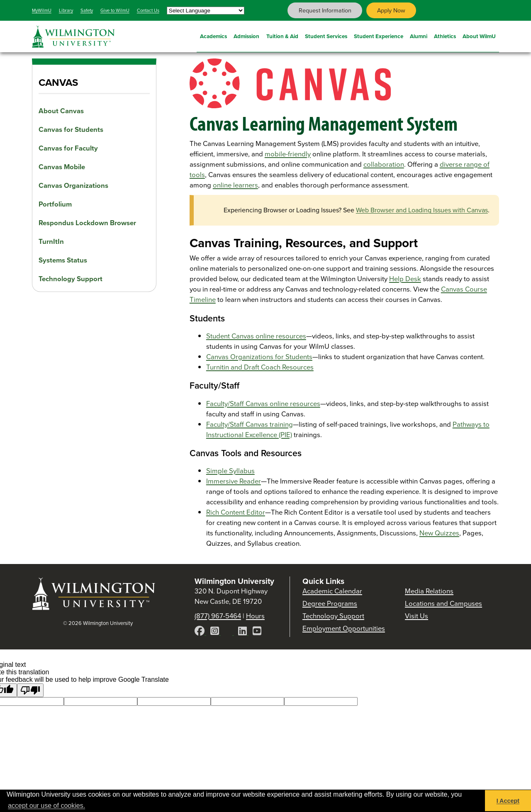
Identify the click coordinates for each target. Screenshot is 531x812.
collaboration (384, 164)
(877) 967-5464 (218, 616)
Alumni (419, 35)
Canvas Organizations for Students (259, 357)
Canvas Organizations (73, 186)
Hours (255, 616)
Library (66, 10)
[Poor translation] (30, 690)
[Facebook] (200, 632)
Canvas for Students (71, 130)
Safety (87, 10)
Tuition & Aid (282, 35)
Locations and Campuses (443, 604)
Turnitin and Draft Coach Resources (260, 367)
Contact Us (148, 10)
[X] (229, 632)
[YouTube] (257, 632)
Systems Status (63, 260)
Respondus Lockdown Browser (87, 223)
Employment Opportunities (344, 628)
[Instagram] (216, 632)
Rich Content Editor (236, 512)
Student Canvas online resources (256, 336)
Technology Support (71, 279)
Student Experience (379, 35)
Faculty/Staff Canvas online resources (263, 404)
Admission (246, 35)
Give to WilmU (115, 10)
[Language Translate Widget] (206, 11)
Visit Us (417, 616)
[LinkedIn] (243, 632)
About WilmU (479, 35)
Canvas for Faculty (68, 148)
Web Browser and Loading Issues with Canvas (422, 210)
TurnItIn (51, 242)
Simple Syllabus (230, 471)
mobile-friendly (288, 154)
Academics (213, 35)
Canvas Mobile (62, 167)
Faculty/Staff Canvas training (250, 424)
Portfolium (55, 204)
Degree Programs (330, 604)
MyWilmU (42, 10)
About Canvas (61, 111)
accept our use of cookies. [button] (46, 806)
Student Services (326, 35)
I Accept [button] (508, 801)
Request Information (325, 10)
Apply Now (391, 10)
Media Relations (429, 591)
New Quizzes (439, 533)
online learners (235, 185)
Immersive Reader (234, 481)
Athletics (445, 35)
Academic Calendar (332, 591)
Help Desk (405, 279)
